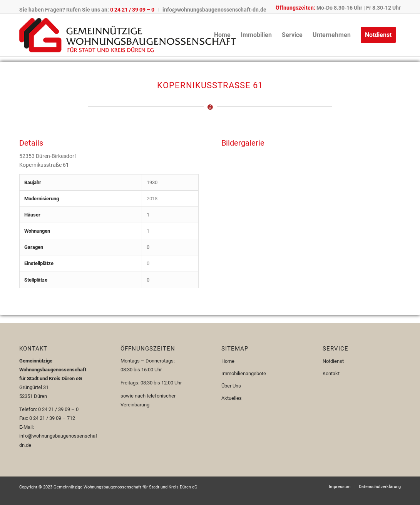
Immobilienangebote (244, 373)
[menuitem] (89, 10)
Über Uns (231, 386)
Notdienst (333, 361)
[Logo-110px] (128, 35)
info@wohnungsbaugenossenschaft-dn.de (214, 10)
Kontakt (331, 373)
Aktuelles (232, 398)
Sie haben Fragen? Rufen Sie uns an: (87, 10)
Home (228, 361)
